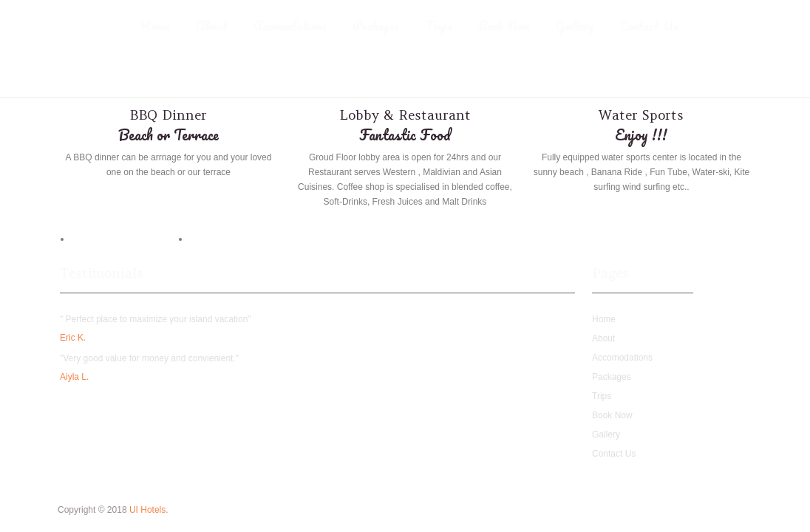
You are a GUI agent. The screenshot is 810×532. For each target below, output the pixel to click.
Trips (439, 26)
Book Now (504, 26)
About (212, 26)
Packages (376, 26)
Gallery (575, 26)
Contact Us (649, 26)
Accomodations (290, 26)
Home (155, 26)
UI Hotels (147, 510)
